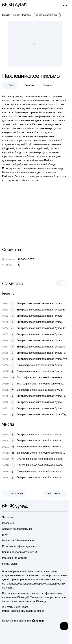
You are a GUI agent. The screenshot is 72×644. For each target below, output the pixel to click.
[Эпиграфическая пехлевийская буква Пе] (34, 396)
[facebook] (65, 506)
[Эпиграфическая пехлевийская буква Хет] (34, 347)
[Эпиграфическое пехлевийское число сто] (35, 471)
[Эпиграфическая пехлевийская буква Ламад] (35, 371)
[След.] (55, 494)
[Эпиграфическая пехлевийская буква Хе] (34, 328)
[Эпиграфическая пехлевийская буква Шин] (35, 408)
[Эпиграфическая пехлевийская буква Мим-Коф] (35, 377)
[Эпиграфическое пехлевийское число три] (35, 447)
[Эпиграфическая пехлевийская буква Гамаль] (35, 316)
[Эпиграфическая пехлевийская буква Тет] (34, 353)
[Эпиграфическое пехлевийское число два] (35, 441)
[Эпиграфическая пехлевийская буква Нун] (35, 384)
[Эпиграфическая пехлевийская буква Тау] (34, 414)
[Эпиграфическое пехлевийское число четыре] (35, 453)
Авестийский (30, 116)
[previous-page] (6, 15)
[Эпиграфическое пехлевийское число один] (35, 434)
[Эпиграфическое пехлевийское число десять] (35, 459)
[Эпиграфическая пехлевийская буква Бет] (34, 310)
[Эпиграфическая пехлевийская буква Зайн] (35, 340)
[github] (58, 506)
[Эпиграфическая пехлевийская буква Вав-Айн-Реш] (35, 334)
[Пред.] (14, 494)
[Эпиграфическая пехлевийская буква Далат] (35, 322)
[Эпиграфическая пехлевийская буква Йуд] (35, 359)
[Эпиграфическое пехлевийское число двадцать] (35, 465)
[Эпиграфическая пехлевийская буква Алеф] (35, 303)
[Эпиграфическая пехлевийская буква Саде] (35, 402)
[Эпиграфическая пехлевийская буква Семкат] (35, 390)
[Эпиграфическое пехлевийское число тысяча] (35, 478)
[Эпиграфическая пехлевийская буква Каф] (35, 365)
